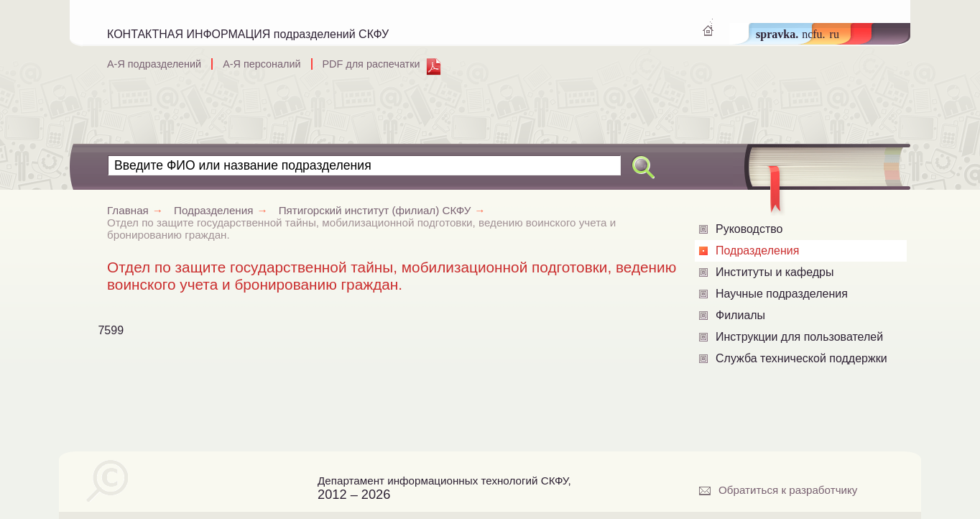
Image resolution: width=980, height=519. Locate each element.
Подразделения (757, 251)
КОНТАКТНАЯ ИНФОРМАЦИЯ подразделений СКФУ (248, 34)
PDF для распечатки (371, 64)
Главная (140, 210)
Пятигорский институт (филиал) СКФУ (388, 210)
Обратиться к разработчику (788, 490)
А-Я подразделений (154, 64)
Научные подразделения (782, 294)
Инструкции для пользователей (799, 337)
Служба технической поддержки (801, 358)
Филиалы (740, 315)
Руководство (749, 229)
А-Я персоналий (262, 64)
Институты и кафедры (775, 272)
